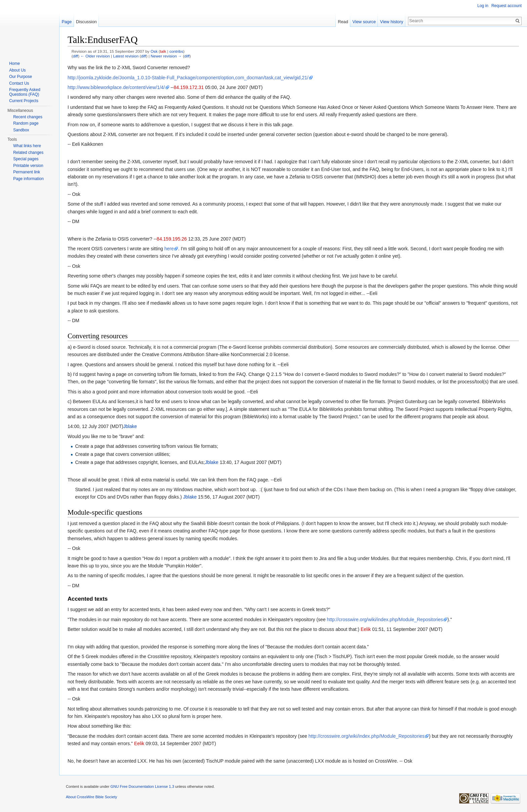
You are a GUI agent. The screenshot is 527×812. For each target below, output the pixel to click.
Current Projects (24, 101)
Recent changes (28, 117)
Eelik (366, 629)
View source (364, 22)
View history (392, 22)
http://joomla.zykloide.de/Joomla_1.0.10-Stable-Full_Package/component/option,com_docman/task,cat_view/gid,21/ (188, 78)
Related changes (28, 153)
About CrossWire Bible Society (91, 797)
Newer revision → (166, 56)
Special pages (26, 159)
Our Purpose (21, 77)
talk (163, 51)
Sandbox (21, 130)
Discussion (86, 22)
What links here (27, 146)
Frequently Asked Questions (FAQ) (25, 92)
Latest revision (126, 56)
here (169, 249)
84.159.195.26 (172, 239)
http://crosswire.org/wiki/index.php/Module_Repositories (385, 619)
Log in (483, 6)
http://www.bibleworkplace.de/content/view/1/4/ (116, 87)
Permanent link (27, 172)
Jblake (130, 426)
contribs (176, 51)
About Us (17, 70)
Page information (28, 179)
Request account (506, 6)
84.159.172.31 (189, 87)
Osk (154, 51)
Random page (26, 123)
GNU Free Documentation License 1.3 (142, 786)
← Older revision (95, 56)
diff (75, 56)
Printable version (28, 166)
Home (14, 63)
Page (67, 22)
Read (343, 22)
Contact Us (19, 83)
